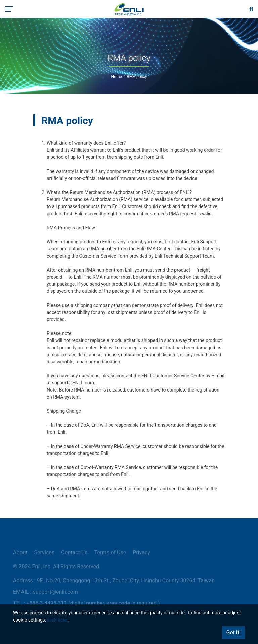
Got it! (233, 632)
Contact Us (74, 553)
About (20, 553)
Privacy (141, 553)
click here (57, 620)
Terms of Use (110, 553)
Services (44, 553)
